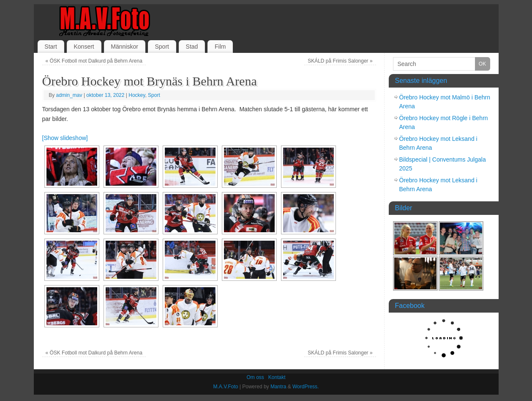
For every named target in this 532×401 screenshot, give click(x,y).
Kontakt (277, 377)
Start (51, 47)
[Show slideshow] (65, 138)
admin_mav (69, 95)
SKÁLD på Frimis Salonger (340, 61)
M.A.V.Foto (226, 387)
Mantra (278, 387)
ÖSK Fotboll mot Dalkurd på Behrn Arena (94, 61)
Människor (124, 47)
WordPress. (306, 387)
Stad (192, 47)
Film (220, 47)
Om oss (255, 377)
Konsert (84, 47)
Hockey (137, 95)
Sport (162, 47)
